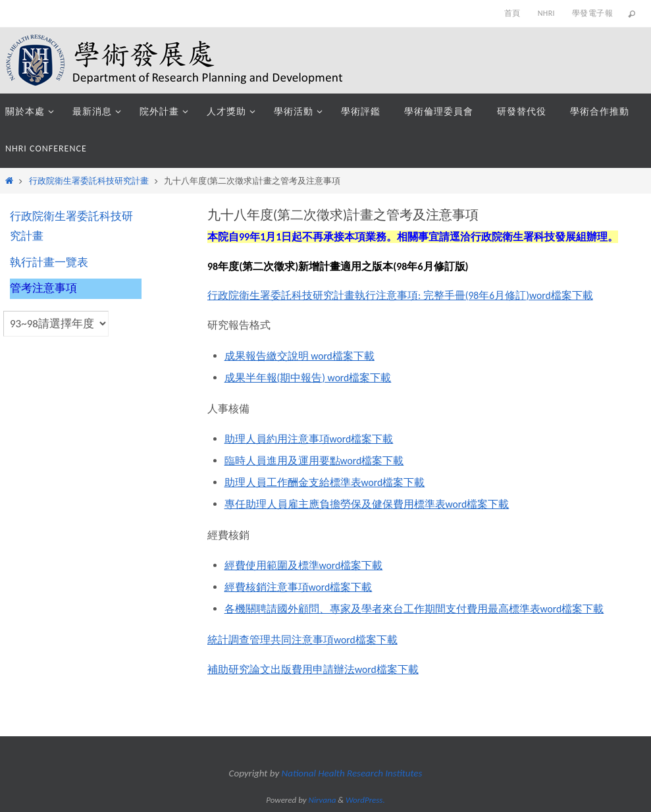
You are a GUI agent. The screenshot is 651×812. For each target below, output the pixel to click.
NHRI (546, 13)
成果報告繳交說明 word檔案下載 (300, 356)
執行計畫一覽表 (49, 262)
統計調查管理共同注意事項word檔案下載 (303, 640)
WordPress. (365, 800)
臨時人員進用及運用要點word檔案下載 (315, 461)
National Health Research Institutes (352, 773)
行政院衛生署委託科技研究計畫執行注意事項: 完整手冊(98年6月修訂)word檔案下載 (401, 295)
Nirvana (323, 800)
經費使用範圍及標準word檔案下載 (304, 565)
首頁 (512, 13)
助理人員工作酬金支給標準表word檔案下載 (325, 482)
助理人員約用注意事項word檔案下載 (309, 439)
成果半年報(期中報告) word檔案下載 (308, 378)
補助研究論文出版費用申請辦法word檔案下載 (313, 669)
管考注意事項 (43, 288)
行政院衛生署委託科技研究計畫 (89, 181)
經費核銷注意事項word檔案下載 (299, 587)
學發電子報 (592, 13)
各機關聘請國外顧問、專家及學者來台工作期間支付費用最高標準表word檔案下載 (415, 609)
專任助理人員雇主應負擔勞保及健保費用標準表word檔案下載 (367, 504)
